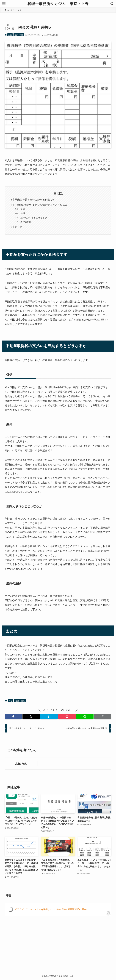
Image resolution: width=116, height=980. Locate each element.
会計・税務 (19, 35)
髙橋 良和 (21, 764)
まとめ (19, 227)
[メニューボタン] (4, 4)
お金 (10, 35)
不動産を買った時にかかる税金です (35, 200)
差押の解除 (26, 222)
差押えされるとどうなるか (34, 218)
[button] (13, 717)
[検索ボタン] (112, 4)
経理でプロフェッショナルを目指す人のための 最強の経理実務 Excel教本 (51, 909)
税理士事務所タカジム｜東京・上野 (58, 4)
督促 (23, 209)
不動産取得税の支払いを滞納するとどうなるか (41, 205)
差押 (23, 213)
